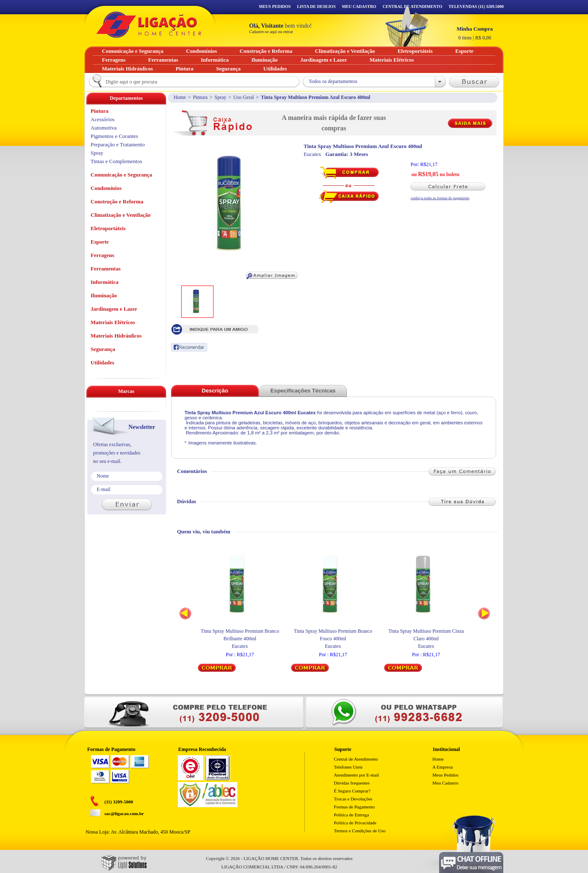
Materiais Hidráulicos (116, 336)
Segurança (103, 349)
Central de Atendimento (356, 759)
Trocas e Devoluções (353, 799)
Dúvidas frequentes (352, 783)
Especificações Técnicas (303, 391)
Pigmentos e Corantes (114, 136)
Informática (104, 282)
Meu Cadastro (359, 6)
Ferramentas (105, 269)
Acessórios (103, 119)
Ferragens (102, 255)
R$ (475, 33)
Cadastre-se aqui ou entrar (271, 32)
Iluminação (104, 295)
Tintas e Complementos (116, 161)
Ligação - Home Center (149, 25)
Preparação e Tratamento (118, 144)
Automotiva (104, 128)
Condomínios (106, 188)
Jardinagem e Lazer (114, 309)
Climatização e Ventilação (121, 215)
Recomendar (189, 347)
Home (180, 97)
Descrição (215, 391)
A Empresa (443, 767)
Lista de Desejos (316, 6)
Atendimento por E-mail (356, 775)
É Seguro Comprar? (352, 791)
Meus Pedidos (275, 6)
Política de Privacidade (355, 823)
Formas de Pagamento (354, 807)
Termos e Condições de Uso (360, 831)
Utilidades (102, 362)
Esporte (100, 242)
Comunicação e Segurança (121, 175)
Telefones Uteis (348, 767)
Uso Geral (243, 97)
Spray (221, 97)
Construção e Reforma (117, 201)
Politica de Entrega (351, 815)
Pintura (200, 97)
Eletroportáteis (108, 228)
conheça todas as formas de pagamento (440, 198)
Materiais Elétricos (113, 322)
